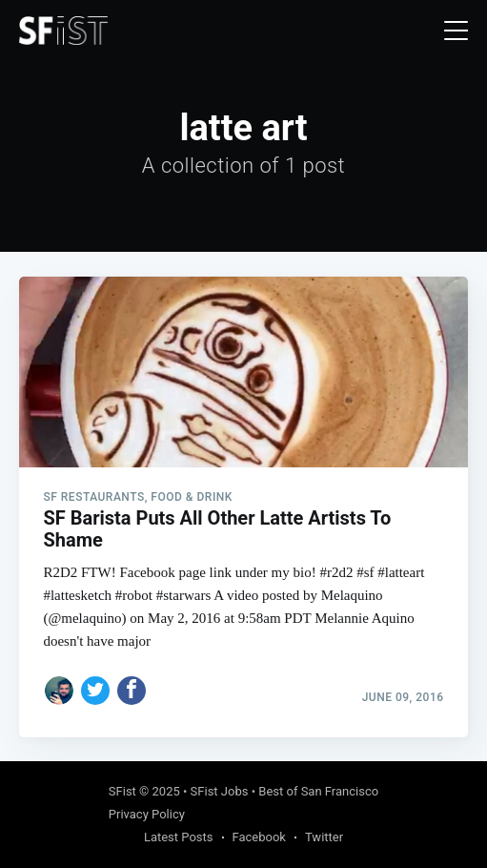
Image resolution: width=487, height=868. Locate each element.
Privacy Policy (147, 814)
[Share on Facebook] (132, 691)
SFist (122, 791)
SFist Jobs (220, 791)
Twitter (324, 837)
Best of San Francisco (318, 791)
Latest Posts (179, 837)
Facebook (259, 837)
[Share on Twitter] (95, 691)
